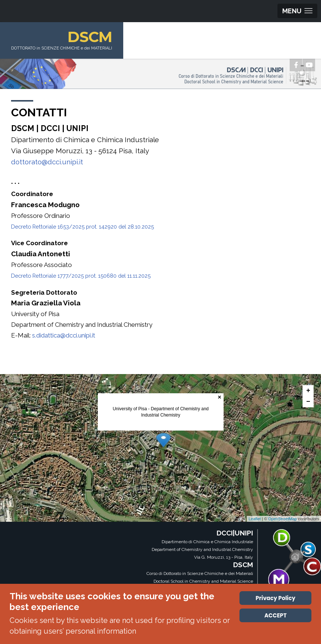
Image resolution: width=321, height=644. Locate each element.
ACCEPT (276, 615)
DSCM (90, 37)
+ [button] (308, 391)
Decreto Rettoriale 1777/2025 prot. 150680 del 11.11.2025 (81, 276)
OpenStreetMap (283, 519)
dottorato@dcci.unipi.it (47, 162)
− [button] (308, 402)
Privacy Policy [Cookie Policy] (276, 598)
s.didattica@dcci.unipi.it (64, 335)
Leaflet (255, 519)
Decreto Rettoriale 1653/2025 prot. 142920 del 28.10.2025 (82, 227)
